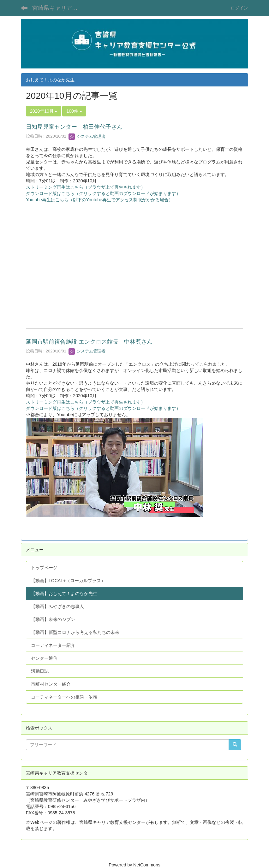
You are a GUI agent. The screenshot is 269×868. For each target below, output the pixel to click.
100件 (74, 111)
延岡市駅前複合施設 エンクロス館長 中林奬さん (89, 342)
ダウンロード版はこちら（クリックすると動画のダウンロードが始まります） (103, 193)
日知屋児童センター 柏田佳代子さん (74, 127)
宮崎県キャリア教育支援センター (59, 8)
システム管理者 (87, 136)
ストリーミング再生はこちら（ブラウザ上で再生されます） (86, 187)
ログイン (239, 8)
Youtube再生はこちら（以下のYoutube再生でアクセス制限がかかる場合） (99, 200)
